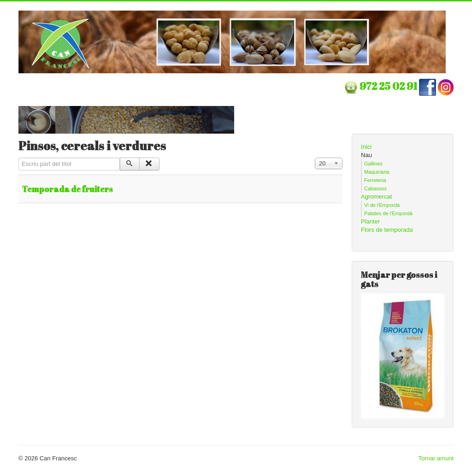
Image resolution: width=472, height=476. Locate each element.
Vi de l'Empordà (382, 205)
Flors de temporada (387, 230)
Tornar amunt (436, 458)
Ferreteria (375, 180)
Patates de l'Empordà (388, 213)
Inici (366, 147)
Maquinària (377, 172)
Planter (370, 221)
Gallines (373, 164)
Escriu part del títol (19, 158)
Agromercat (376, 197)
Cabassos (375, 188)
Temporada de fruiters (68, 189)
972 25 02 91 (389, 86)
